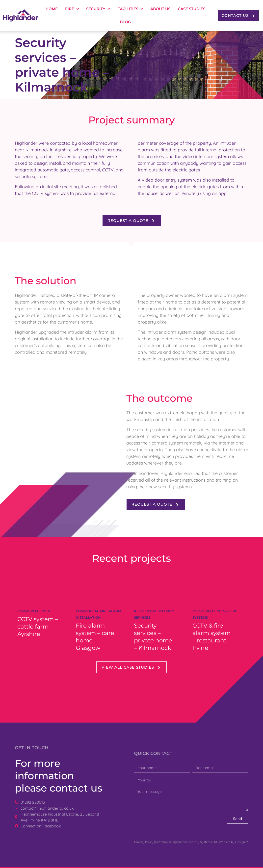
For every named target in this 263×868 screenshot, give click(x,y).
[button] (238, 15)
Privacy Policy (144, 842)
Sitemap (161, 842)
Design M (242, 842)
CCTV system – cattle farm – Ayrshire (38, 627)
